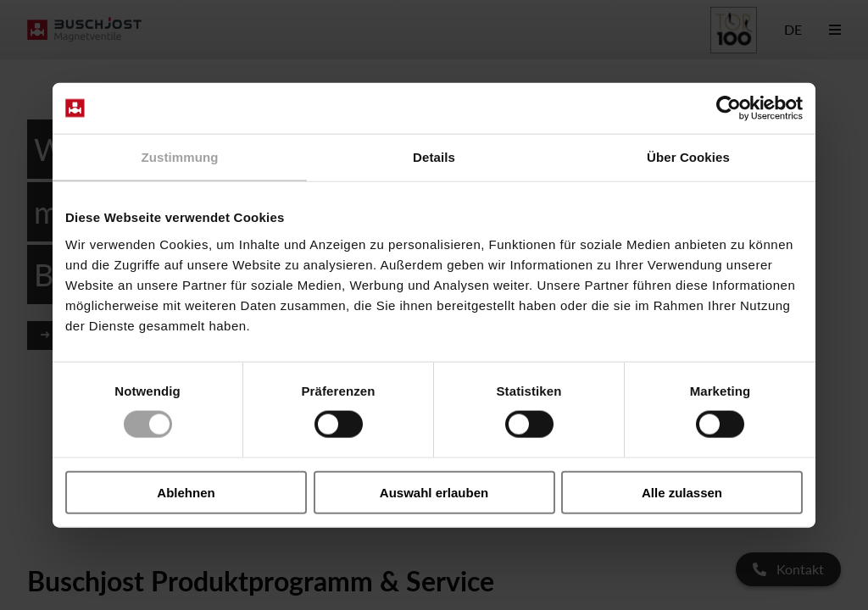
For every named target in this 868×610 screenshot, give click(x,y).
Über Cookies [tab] (688, 157)
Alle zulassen (682, 492)
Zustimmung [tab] (180, 157)
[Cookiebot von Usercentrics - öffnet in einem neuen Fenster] (729, 108)
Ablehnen (186, 492)
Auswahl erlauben (434, 492)
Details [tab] (434, 157)
